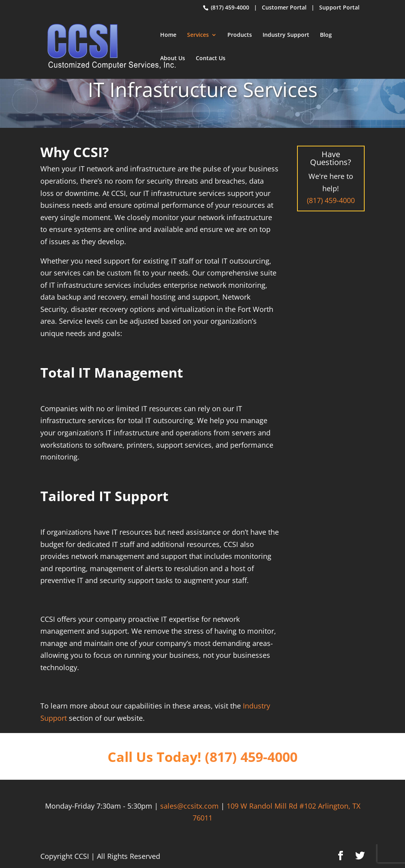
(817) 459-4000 (229, 7)
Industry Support (286, 35)
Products (240, 35)
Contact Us (211, 59)
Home (168, 35)
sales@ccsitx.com (189, 806)
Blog (326, 35)
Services (198, 35)
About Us (173, 59)
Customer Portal (284, 7)
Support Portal (339, 7)
